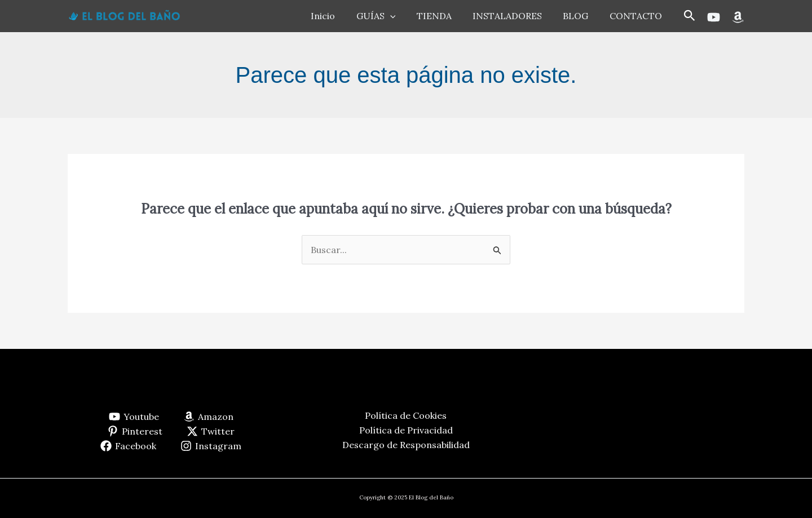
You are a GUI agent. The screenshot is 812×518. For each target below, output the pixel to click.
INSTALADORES (515, 16)
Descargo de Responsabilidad (406, 445)
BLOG (580, 16)
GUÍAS (390, 16)
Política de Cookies (406, 415)
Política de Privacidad (406, 430)
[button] (690, 16)
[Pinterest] (135, 431)
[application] (404, 16)
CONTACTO (637, 16)
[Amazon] (738, 17)
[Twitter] (211, 431)
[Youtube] (714, 17)
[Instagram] (211, 446)
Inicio (340, 16)
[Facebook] (129, 446)
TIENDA (444, 16)
